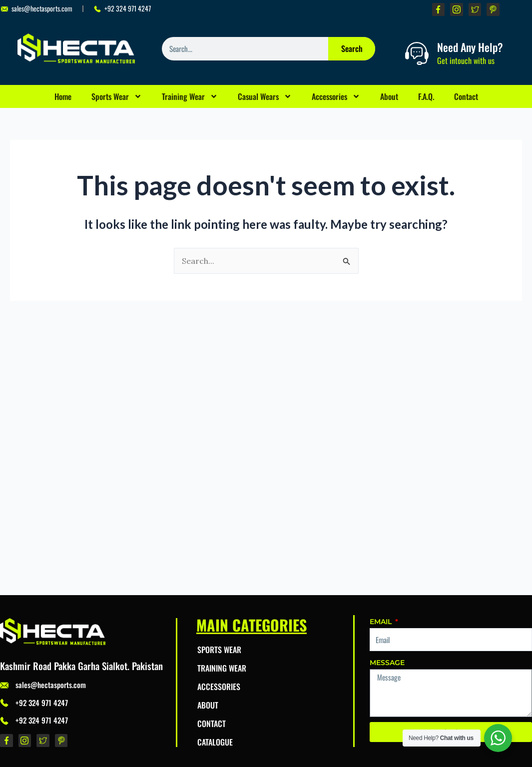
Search (352, 48)
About (389, 96)
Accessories (336, 96)
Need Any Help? (470, 47)
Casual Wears (265, 96)
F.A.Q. (426, 96)
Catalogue (215, 742)
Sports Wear (117, 96)
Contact (466, 96)
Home (63, 96)
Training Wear (190, 96)
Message (387, 663)
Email (382, 622)
